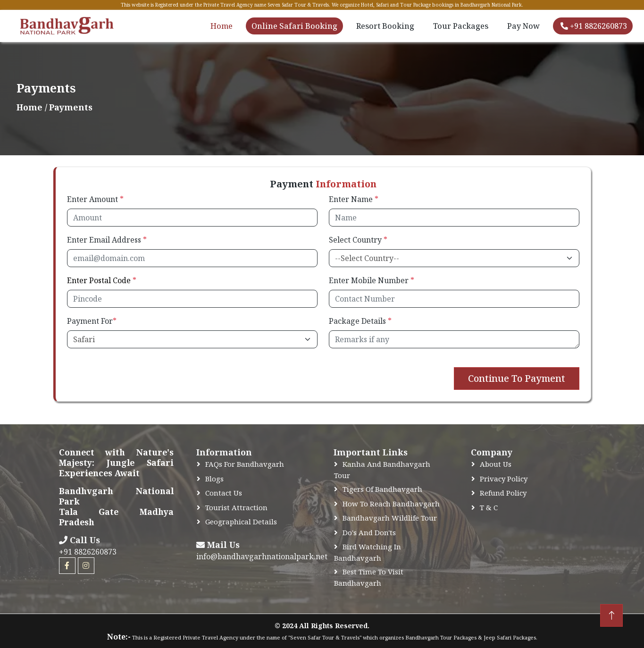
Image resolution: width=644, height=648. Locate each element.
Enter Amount (95, 199)
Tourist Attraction (236, 507)
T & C (489, 507)
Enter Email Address (107, 240)
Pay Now (523, 26)
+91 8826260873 (594, 26)
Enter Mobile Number (372, 280)
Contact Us (224, 493)
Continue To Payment (517, 378)
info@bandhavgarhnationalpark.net (262, 556)
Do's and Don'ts (369, 532)
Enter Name (354, 199)
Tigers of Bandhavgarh (382, 489)
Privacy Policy (504, 479)
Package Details (360, 321)
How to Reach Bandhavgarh (391, 504)
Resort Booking (385, 26)
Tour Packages (461, 26)
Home (222, 26)
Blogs (214, 479)
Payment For (92, 321)
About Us (496, 464)
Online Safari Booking (294, 26)
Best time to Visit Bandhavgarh (369, 577)
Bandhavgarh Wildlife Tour (390, 518)
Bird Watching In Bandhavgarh (368, 552)
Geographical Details (241, 522)
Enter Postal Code (102, 280)
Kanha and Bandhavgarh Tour (382, 470)
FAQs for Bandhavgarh (245, 464)
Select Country (358, 240)
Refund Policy (503, 493)
